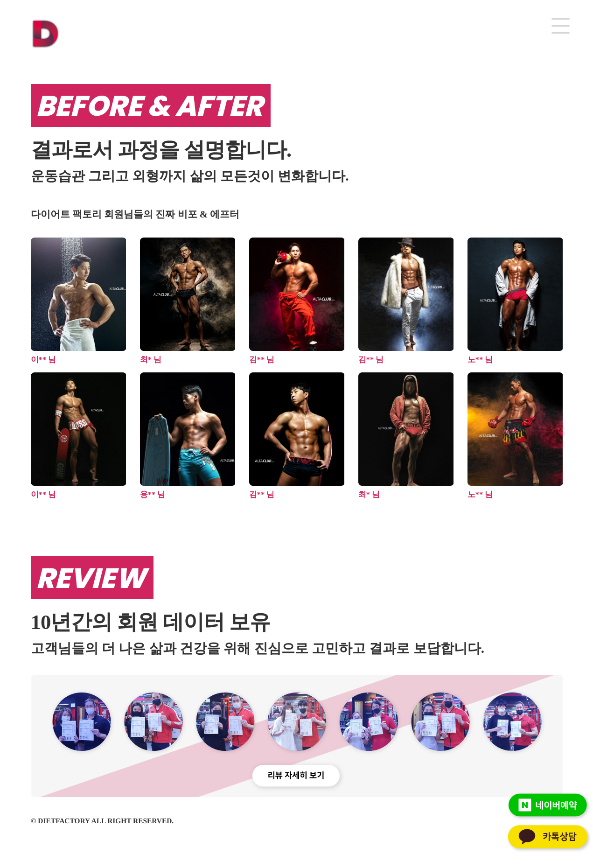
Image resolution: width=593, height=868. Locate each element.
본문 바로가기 (0, 0)
